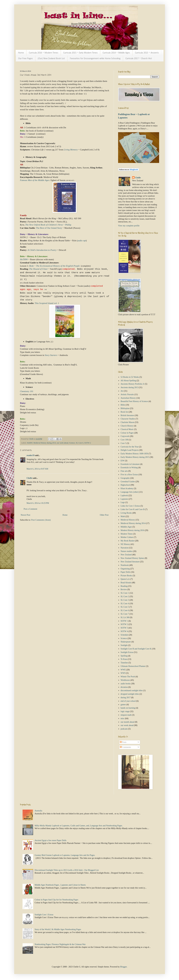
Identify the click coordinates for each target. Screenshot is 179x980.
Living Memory (71, 150)
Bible (123, 405)
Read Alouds (126, 583)
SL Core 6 (80, 443)
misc (123, 718)
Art (122, 391)
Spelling (124, 656)
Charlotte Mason (127, 422)
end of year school (128, 701)
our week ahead (63, 443)
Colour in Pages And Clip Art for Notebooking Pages (56, 900)
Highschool (125, 485)
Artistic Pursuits (127, 394)
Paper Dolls (125, 572)
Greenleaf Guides (128, 482)
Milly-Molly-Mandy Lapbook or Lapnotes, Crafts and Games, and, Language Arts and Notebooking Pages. (79, 826)
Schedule (124, 635)
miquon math (126, 715)
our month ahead (127, 722)
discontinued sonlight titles (132, 690)
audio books (126, 684)
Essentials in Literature (130, 464)
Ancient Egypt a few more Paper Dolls (51, 840)
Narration (125, 548)
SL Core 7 (125, 614)
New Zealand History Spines (132, 558)
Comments (125, 747)
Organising (125, 569)
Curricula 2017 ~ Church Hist (139, 59)
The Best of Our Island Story (49, 228)
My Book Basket (128, 541)
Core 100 (124, 440)
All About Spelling (128, 381)
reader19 (31, 455)
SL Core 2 (125, 597)
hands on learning (128, 708)
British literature (127, 415)
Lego (123, 502)
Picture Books (126, 576)
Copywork (125, 436)
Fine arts (124, 471)
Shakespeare (126, 642)
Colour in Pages (127, 433)
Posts (123, 742)
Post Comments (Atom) (41, 520)
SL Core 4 (125, 604)
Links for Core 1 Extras (130, 506)
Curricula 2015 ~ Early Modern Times (80, 53)
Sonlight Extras (127, 652)
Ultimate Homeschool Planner (133, 666)
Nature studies (126, 551)
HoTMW (24, 259)
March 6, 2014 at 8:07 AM (37, 469)
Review (124, 589)
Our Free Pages (25, 59)
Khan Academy (127, 488)
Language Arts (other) (130, 492)
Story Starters (51, 355)
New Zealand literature (130, 562)
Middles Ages (126, 527)
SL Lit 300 (125, 617)
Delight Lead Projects (130, 450)
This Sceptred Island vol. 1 (47, 303)
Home (21, 53)
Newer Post (26, 515)
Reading (124, 586)
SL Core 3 (125, 600)
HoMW (30, 443)
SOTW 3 (124, 628)
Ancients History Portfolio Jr (132, 384)
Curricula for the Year (130, 447)
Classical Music (127, 429)
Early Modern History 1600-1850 (134, 454)
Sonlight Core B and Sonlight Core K (136, 649)
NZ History (125, 544)
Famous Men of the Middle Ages (35, 180)
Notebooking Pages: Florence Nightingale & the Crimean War (60, 944)
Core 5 (123, 443)
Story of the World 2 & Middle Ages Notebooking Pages (58, 929)
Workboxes (125, 680)
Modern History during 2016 (132, 530)
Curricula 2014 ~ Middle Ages (116, 53)
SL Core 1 (125, 593)
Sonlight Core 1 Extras (44, 915)
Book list (124, 412)
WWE (123, 670)
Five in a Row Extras (129, 475)
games (123, 705)
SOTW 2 (88, 443)
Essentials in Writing (129, 468)
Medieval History (128, 520)
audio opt (82, 240)
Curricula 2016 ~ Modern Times (44, 53)
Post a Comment (31, 509)
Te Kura (124, 659)
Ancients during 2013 (129, 387)
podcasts (124, 729)
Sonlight (124, 645)
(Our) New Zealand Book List (51, 59)
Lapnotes (124, 499)
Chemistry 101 (27, 391)
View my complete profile (129, 226)
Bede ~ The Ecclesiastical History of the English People (55, 266)
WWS (123, 673)
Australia (38, 811)
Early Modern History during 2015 (135, 457)
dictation (124, 687)
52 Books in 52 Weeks (130, 377)
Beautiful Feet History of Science (134, 401)
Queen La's (125, 579)
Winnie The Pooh (128, 677)
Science (72, 443)
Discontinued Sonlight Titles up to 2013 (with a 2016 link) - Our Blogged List (67, 870)
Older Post (104, 515)
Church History (127, 426)
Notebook (125, 565)
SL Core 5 (125, 607)
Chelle (29, 478)
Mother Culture (127, 537)
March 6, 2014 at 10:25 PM (38, 503)
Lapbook (124, 495)
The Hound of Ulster (38, 269)
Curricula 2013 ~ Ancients (147, 53)
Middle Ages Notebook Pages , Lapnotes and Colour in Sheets (60, 885)
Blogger (123, 967)
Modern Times (127, 534)
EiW (123, 461)
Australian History (128, 398)
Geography (125, 478)
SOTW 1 (124, 621)
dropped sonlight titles (130, 694)
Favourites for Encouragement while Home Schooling (95, 59)
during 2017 (126, 698)
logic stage (125, 711)
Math (123, 516)
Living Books (126, 513)
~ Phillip (48, 225)
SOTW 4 (124, 631)
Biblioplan (125, 408)
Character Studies (128, 419)
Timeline (124, 663)
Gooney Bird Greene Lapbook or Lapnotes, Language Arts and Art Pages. (65, 855)
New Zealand (126, 555)
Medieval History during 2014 (45, 443)
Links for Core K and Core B (133, 509)
